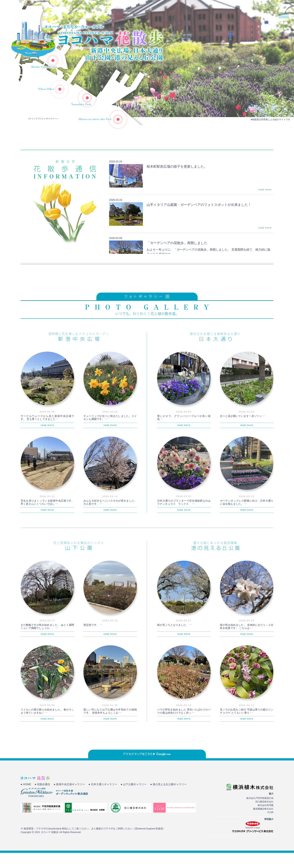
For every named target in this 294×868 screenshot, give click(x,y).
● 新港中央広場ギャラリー (72, 800)
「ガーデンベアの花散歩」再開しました (180, 258)
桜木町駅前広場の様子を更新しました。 (180, 181)
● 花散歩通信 (43, 800)
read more (265, 205)
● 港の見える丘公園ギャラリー (40, 805)
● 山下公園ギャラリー (141, 800)
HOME (192, 16)
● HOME (26, 800)
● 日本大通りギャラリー (108, 800)
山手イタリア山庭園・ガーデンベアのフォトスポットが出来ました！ (205, 220)
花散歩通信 (256, 16)
